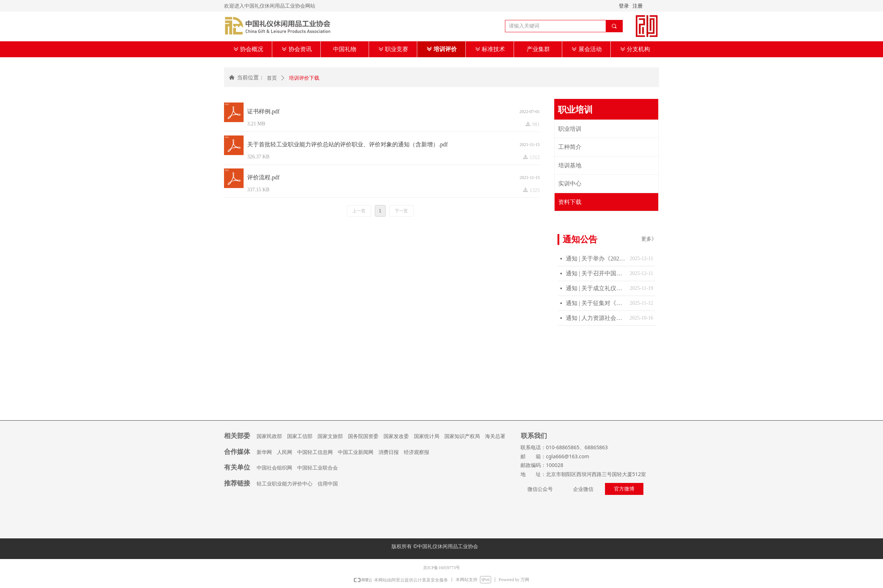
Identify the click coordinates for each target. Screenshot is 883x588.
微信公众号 (540, 489)
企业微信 (583, 489)
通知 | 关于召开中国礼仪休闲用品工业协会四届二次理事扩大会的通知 (596, 273)
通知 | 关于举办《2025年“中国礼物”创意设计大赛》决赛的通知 (596, 258)
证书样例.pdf (263, 111)
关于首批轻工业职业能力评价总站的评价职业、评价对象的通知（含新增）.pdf (347, 144)
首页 (272, 78)
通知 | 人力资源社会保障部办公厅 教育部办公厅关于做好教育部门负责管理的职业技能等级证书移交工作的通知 (596, 318)
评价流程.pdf (263, 177)
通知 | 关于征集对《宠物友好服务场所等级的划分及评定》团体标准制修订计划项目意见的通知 (596, 303)
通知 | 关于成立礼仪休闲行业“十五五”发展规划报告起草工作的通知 (596, 288)
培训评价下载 (304, 78)
